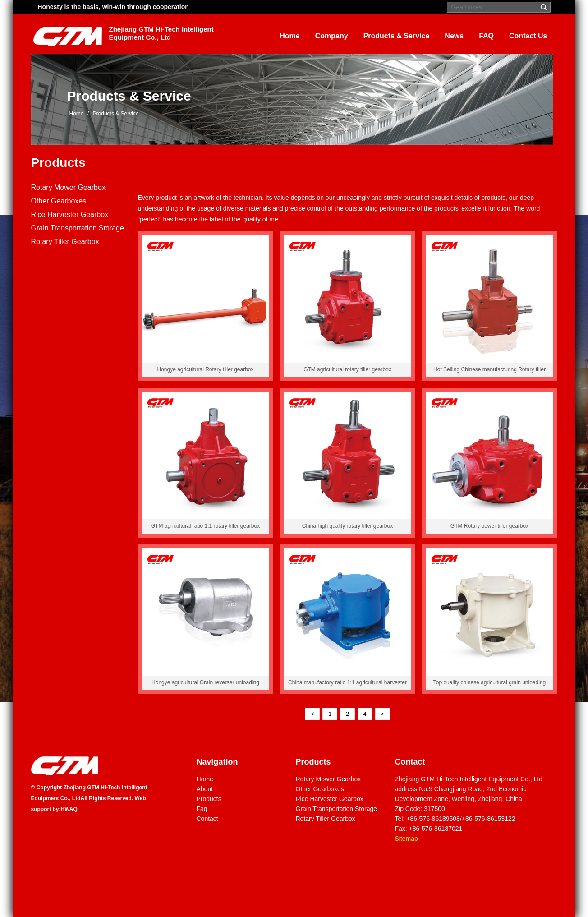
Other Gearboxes (59, 201)
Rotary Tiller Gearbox (65, 242)
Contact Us (528, 36)
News (454, 36)
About (205, 789)
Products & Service (397, 36)
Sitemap (407, 839)
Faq (202, 809)
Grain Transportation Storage (78, 228)
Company (332, 36)
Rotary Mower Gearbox (68, 187)
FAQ (486, 36)
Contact (207, 819)
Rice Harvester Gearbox (70, 214)
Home (289, 36)
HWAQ (69, 809)
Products (58, 163)
